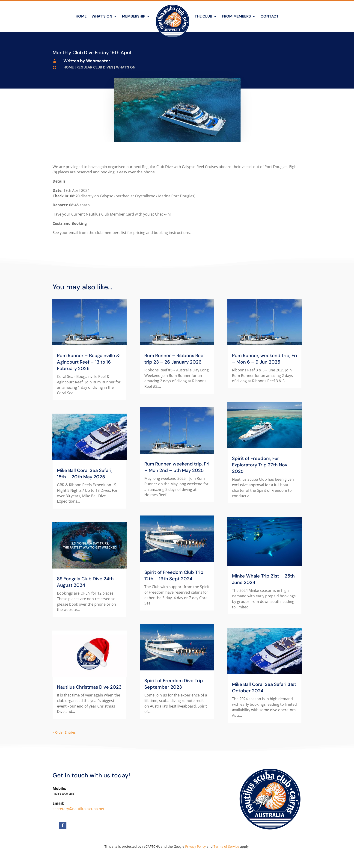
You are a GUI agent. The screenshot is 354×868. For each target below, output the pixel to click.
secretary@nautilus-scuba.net (79, 809)
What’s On (102, 16)
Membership (134, 16)
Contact (270, 16)
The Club (203, 16)
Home (81, 16)
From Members (236, 16)
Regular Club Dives (95, 67)
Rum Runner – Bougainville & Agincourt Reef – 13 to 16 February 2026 (88, 362)
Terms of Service (226, 846)
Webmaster (98, 61)
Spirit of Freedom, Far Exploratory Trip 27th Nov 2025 (260, 465)
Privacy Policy (195, 846)
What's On (126, 67)
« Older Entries (64, 732)
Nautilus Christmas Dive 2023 (89, 687)
